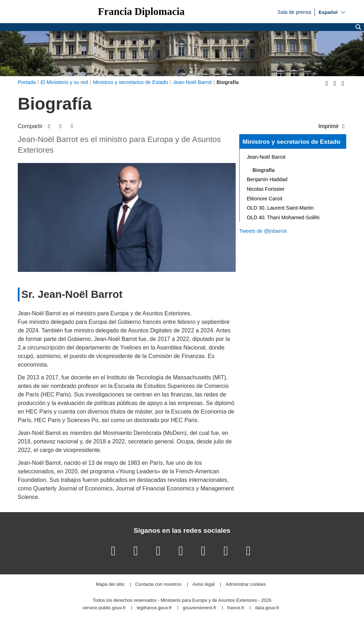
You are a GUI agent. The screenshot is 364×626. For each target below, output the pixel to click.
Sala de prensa (294, 12)
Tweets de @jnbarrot (263, 231)
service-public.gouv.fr (104, 608)
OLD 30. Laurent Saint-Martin (280, 208)
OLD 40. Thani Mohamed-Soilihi (283, 217)
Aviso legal (204, 585)
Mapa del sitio (110, 585)
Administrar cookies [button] (245, 585)
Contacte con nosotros (158, 585)
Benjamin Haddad (267, 179)
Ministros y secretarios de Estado (291, 142)
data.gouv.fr (267, 608)
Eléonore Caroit (264, 199)
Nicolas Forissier (266, 189)
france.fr (236, 608)
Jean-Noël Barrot (266, 157)
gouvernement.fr (200, 608)
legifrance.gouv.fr (154, 608)
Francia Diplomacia (141, 12)
